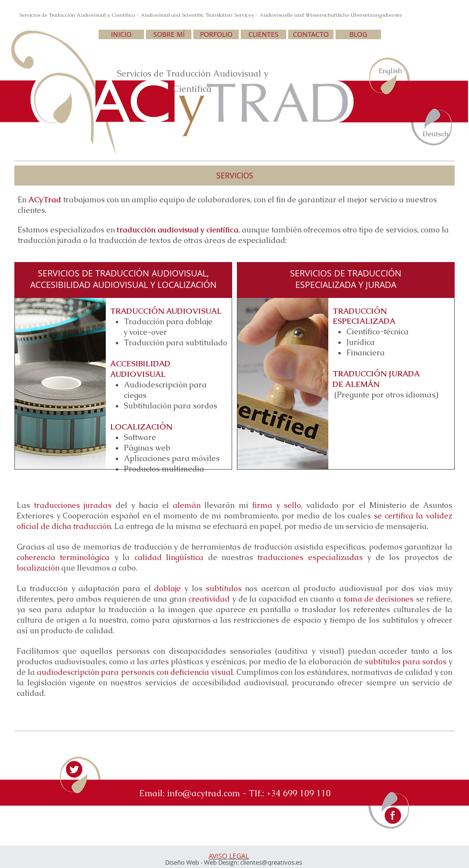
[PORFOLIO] (216, 34)
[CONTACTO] (311, 34)
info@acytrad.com (203, 793)
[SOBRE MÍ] (169, 34)
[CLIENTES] (263, 34)
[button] (234, 176)
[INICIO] (121, 34)
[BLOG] (358, 34)
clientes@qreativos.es (271, 862)
